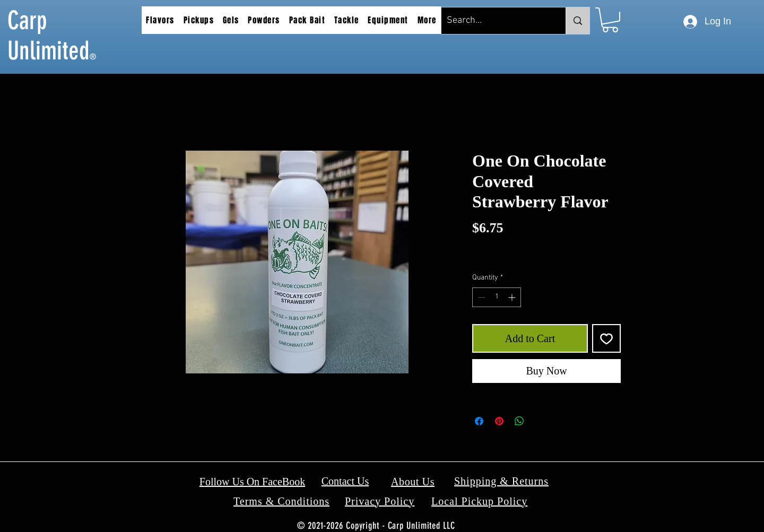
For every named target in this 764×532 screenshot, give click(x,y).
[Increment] (513, 297)
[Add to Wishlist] (606, 338)
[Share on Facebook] (479, 421)
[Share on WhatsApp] (519, 421)
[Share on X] (540, 421)
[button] (160, 20)
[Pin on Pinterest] (499, 421)
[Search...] (495, 21)
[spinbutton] (497, 297)
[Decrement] (480, 297)
